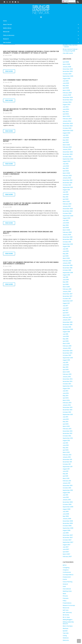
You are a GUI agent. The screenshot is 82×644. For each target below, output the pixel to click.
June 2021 (66, 194)
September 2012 (68, 438)
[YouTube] (15, 2)
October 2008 (67, 526)
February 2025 (67, 93)
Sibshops (65, 628)
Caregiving (66, 568)
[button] (78, 2)
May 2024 (66, 112)
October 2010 (67, 488)
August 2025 (67, 79)
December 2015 (68, 351)
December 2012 (68, 431)
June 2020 (66, 223)
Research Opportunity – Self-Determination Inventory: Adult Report (30, 140)
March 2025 (66, 90)
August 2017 (66, 303)
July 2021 (65, 192)
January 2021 (67, 206)
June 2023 (66, 138)
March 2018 (66, 287)
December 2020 (68, 209)
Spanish (65, 631)
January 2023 (67, 149)
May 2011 (65, 474)
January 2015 (67, 377)
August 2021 (66, 190)
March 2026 (66, 64)
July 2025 (66, 81)
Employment (67, 577)
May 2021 (65, 197)
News (64, 594)
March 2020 (66, 230)
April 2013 (66, 424)
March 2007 (66, 554)
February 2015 (67, 374)
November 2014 (68, 381)
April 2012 (66, 450)
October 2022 (67, 157)
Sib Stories (66, 615)
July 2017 (65, 306)
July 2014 (65, 391)
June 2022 (66, 166)
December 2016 (68, 322)
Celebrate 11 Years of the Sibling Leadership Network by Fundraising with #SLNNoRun (27, 204)
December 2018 (68, 265)
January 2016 (67, 348)
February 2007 (67, 557)
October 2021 (67, 185)
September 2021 (68, 187)
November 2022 (68, 154)
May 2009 (66, 516)
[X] (7, 2)
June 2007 (66, 549)
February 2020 (67, 232)
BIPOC (65, 565)
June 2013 (66, 419)
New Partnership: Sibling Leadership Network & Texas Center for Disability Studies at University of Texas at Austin (31, 52)
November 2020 (68, 211)
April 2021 (66, 199)
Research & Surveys (69, 605)
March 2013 (66, 426)
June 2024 (66, 109)
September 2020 (68, 216)
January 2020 (67, 235)
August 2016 (66, 332)
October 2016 (67, 327)
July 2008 (66, 533)
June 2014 (66, 393)
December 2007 (68, 535)
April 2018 (66, 284)
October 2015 (67, 355)
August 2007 (67, 545)
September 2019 (68, 244)
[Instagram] (10, 2)
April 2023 (66, 142)
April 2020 (66, 228)
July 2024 (66, 107)
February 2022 (67, 176)
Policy (65, 601)
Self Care (66, 610)
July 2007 (66, 547)
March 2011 (66, 478)
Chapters (66, 570)
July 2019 (65, 249)
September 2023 (68, 131)
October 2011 (67, 464)
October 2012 (67, 436)
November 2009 (68, 502)
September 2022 (68, 159)
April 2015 (66, 370)
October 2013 (67, 412)
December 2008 (68, 521)
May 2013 (65, 422)
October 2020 (67, 213)
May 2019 (65, 254)
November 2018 (68, 268)
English (66, 1)
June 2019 (66, 251)
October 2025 (67, 74)
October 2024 (67, 102)
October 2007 (67, 540)
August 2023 (66, 133)
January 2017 (67, 320)
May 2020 (66, 225)
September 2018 (68, 273)
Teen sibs (66, 633)
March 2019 (66, 258)
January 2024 (67, 121)
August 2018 (66, 275)
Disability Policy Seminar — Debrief (70, 46)
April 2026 (66, 62)
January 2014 (67, 405)
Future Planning (68, 582)
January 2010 (67, 500)
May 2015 (66, 367)
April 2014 (66, 398)
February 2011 (67, 481)
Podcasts (66, 598)
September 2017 (68, 301)
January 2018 (67, 291)
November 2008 (68, 523)
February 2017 (67, 317)
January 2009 (67, 519)
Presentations (67, 603)
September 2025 (68, 76)
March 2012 (66, 452)
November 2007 (68, 538)
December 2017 (68, 294)
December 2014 (68, 379)
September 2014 (68, 386)
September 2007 (68, 542)
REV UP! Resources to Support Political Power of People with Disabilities (29, 110)
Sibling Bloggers (68, 620)
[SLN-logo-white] (41, 10)
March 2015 (66, 372)
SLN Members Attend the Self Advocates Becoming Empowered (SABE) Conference (30, 173)
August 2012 (66, 441)
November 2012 (67, 433)
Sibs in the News (68, 626)
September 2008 (68, 528)
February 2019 (67, 261)
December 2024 (68, 97)
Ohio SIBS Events (68, 53)
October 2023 (67, 128)
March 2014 (66, 400)
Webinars (66, 638)
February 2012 (67, 455)
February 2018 (67, 289)
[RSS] (18, 2)
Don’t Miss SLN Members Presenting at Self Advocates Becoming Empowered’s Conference (31, 263)
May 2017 (66, 310)
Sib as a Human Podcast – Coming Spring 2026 (71, 50)
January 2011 (67, 483)
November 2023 (68, 126)
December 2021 (68, 180)
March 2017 (66, 315)
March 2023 (66, 145)
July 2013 (65, 417)
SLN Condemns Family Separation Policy (20, 80)
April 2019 (66, 256)
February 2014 (67, 403)
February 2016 (67, 346)
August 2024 (67, 105)
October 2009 (67, 504)
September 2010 (68, 490)
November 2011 (67, 462)
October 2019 (67, 242)
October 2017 (67, 299)
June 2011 (66, 471)
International (67, 589)
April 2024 (66, 114)
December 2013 (68, 407)
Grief (64, 586)
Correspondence (68, 575)
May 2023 (66, 140)
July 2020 (66, 220)
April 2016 (66, 341)
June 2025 (66, 83)
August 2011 (66, 469)
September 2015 (68, 358)
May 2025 (66, 86)
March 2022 (66, 173)
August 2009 (67, 509)
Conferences (67, 572)
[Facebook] (4, 2)
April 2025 (66, 88)
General (65, 584)
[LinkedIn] (13, 2)
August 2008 (67, 530)
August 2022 (66, 161)
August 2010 (66, 493)
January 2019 (67, 263)
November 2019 (67, 239)
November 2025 (68, 71)
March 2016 (66, 343)
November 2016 (68, 325)
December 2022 (68, 152)
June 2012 (66, 445)
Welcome (66, 640)
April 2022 (66, 171)
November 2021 (67, 183)
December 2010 (68, 486)
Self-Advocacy (67, 613)
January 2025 (67, 95)
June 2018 (66, 280)
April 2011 (65, 476)
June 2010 (66, 497)
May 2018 (66, 282)
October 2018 (67, 270)
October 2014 (67, 384)
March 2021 (66, 202)
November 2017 (68, 296)
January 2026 (67, 67)
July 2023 (66, 135)
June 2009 (66, 514)
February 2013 (67, 429)
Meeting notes (67, 591)
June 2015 (66, 365)
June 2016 (66, 336)
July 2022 (66, 164)
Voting (65, 636)
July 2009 (66, 512)
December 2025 (68, 69)
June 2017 (66, 308)
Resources (66, 608)
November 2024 (68, 100)
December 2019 (68, 237)
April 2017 (66, 313)
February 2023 (67, 147)
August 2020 (67, 218)
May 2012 (65, 448)
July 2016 (65, 334)
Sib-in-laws (66, 617)
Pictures (65, 596)
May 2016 (66, 339)
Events (65, 579)
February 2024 (67, 119)
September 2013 (68, 415)
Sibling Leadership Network (68, 623)
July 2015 (65, 362)
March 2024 (66, 116)
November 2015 (68, 353)
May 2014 (66, 396)
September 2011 (68, 467)
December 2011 (67, 460)
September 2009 (68, 507)
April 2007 (66, 552)
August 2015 (66, 360)
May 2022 (66, 168)
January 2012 (67, 457)
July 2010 (65, 495)
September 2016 (68, 329)
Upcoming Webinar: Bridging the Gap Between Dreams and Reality (28, 232)
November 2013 (67, 410)
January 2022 (67, 178)
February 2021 (67, 204)
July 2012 (65, 443)
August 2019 (66, 246)
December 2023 (68, 123)
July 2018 (65, 277)
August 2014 (66, 388)
